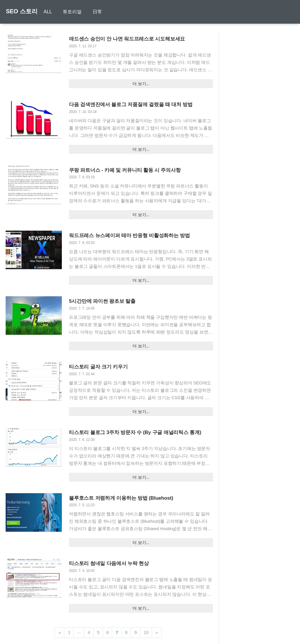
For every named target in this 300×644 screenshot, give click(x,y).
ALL (48, 12)
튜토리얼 (72, 12)
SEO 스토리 (22, 12)
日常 (98, 12)
